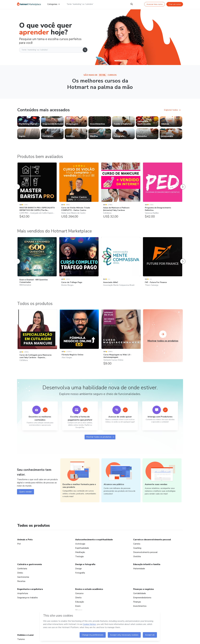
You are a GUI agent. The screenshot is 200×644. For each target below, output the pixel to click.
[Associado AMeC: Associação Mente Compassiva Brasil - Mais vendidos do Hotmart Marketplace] (121, 345)
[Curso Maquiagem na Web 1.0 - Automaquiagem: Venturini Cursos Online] (121, 423)
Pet (19, 632)
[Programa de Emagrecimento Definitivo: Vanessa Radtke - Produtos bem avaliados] (163, 192)
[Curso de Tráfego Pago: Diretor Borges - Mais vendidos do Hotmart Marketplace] (79, 345)
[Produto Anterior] (17, 185)
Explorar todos (172, 110)
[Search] (132, 4)
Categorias (53, 4)
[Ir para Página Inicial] (29, 4)
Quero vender (25, 580)
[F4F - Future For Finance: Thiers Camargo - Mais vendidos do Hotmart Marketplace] (163, 345)
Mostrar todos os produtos (100, 525)
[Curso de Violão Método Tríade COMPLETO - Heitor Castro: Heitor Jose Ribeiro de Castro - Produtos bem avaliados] (79, 192)
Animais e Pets (25, 628)
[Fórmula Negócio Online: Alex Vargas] (79, 421)
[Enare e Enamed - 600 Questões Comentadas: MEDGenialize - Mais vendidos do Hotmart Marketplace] (37, 345)
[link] (29, 122)
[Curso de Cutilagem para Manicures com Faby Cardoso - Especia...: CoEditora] (37, 424)
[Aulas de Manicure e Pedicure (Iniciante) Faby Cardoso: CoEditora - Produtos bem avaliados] (121, 192)
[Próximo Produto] (183, 185)
